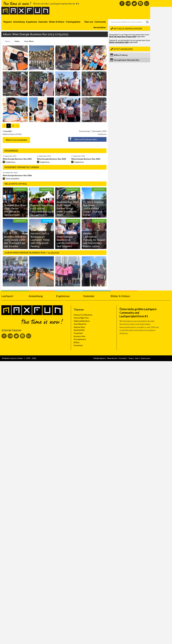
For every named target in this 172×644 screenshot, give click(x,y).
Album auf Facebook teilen (83, 139)
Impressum (145, 358)
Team (130, 358)
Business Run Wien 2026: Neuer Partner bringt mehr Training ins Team (68, 208)
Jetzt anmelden (123, 49)
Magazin (8, 22)
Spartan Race (79, 327)
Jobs (137, 358)
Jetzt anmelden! (13, 179)
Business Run (80, 336)
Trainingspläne (73, 22)
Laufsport (7, 296)
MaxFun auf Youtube (128, 3)
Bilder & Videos (57, 22)
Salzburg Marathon (82, 321)
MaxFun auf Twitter (134, 3)
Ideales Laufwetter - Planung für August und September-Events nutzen (94, 240)
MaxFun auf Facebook (122, 3)
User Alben (29, 41)
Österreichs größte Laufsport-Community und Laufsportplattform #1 (138, 313)
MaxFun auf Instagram (140, 3)
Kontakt (123, 358)
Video (17, 41)
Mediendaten (99, 358)
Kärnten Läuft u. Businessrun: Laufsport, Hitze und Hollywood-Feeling (40, 240)
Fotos (7, 41)
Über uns (89, 22)
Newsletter (112, 358)
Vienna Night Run (81, 318)
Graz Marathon (80, 324)
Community (100, 22)
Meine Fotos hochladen (16, 140)
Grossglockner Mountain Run (127, 60)
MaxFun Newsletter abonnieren (147, 3)
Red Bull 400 (79, 330)
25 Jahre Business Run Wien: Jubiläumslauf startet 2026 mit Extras (93, 208)
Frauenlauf (78, 333)
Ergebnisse (32, 22)
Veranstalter (100, 27)
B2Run (77, 342)
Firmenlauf (78, 345)
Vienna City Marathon (83, 315)
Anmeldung (19, 22)
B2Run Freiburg (121, 55)
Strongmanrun (80, 339)
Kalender (43, 22)
